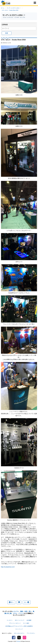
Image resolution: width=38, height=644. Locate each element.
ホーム (3, 8)
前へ (11, 602)
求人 (30, 611)
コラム (15, 613)
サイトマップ (19, 629)
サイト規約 (26, 623)
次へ (27, 602)
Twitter (19, 638)
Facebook (14, 638)
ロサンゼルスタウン (19, 633)
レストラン (16, 611)
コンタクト (10, 620)
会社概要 (29, 620)
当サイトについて (20, 620)
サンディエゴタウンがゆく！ (14, 8)
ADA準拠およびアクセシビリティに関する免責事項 (19, 626)
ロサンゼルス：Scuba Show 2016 (10, 10)
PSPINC (18, 641)
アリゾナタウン (31, 633)
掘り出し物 (8, 613)
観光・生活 (24, 611)
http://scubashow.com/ (8, 567)
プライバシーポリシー (15, 623)
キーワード (6, 28)
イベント (21, 613)
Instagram (24, 638)
